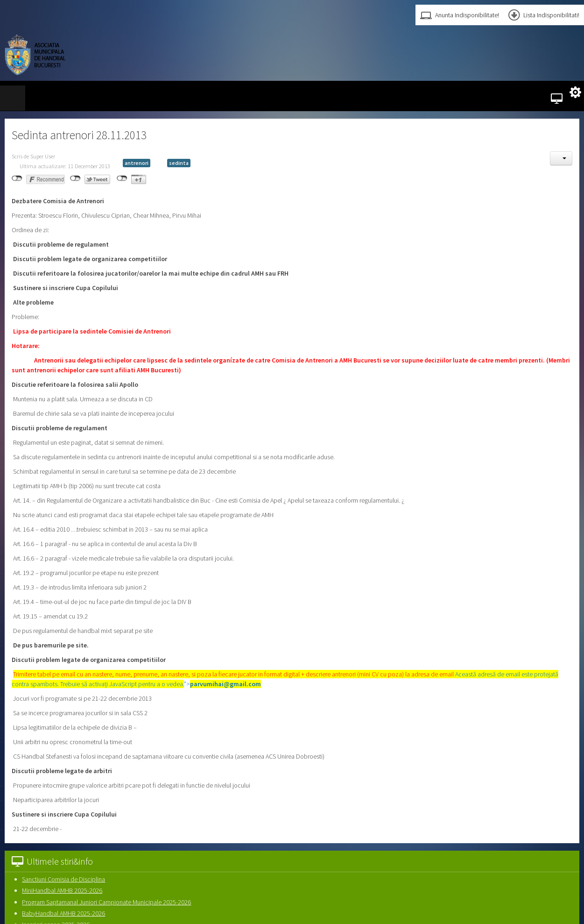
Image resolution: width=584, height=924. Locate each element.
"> (222, 684)
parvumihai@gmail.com (225, 684)
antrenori (137, 163)
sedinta (179, 163)
